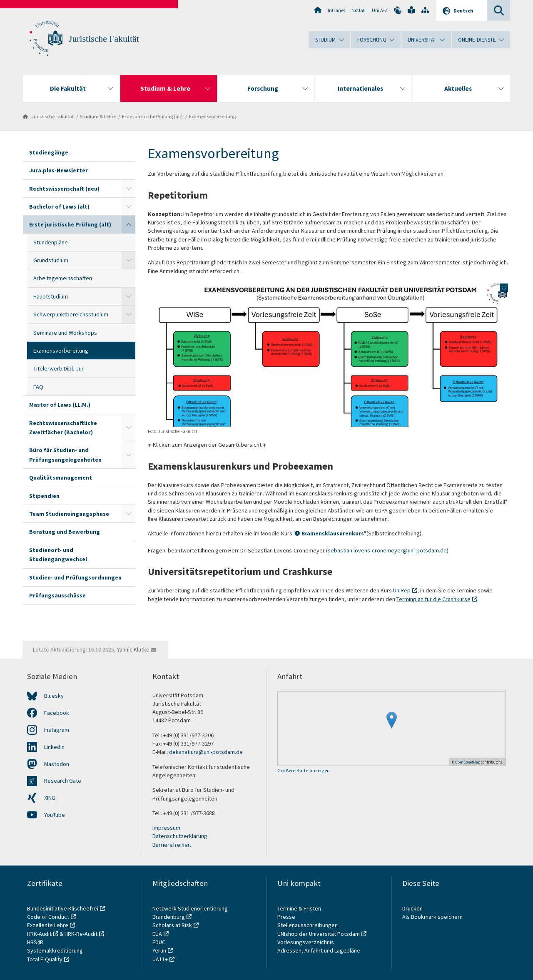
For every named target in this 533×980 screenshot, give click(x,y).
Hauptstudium (51, 296)
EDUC (159, 942)
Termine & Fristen (300, 908)
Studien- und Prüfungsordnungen (75, 577)
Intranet (336, 10)
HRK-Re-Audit (81, 934)
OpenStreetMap (468, 762)
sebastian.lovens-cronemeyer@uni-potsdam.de (387, 550)
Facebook (57, 713)
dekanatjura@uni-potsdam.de (206, 752)
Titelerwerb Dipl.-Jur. (59, 368)
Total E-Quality (45, 959)
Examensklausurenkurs (333, 533)
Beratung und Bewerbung (65, 532)
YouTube (55, 815)
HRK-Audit (39, 934)
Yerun (159, 950)
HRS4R (35, 942)
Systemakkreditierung (55, 950)
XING (50, 798)
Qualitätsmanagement (61, 478)
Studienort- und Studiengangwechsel (58, 555)
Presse (287, 917)
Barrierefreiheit (172, 845)
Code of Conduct (48, 917)
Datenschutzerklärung (180, 836)
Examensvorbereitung (212, 116)
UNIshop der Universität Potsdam (319, 934)
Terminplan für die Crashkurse (433, 599)
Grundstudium (51, 260)
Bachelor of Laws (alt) (59, 206)
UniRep (402, 590)
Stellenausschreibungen (308, 925)
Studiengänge (49, 152)
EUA (157, 934)
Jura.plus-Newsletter (59, 170)
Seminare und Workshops (65, 333)
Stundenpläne (51, 242)
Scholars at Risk (172, 925)
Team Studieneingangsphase (69, 514)
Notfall (359, 10)
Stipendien (44, 496)
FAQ (38, 387)
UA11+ (160, 959)
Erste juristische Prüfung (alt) (152, 116)
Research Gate (63, 781)
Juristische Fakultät (104, 39)
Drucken (412, 908)
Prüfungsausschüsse (57, 595)
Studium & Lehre (98, 116)
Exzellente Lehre (48, 925)
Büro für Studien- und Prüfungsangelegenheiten (65, 455)
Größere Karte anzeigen (304, 771)
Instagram (57, 730)
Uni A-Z (380, 10)
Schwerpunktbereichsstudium (71, 314)
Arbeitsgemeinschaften (63, 278)
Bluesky (54, 696)
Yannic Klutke (133, 649)
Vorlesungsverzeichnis (306, 942)
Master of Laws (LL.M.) (60, 405)
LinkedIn (54, 747)
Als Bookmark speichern (432, 917)
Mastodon (57, 764)
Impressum (166, 828)
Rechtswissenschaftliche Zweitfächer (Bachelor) (63, 428)
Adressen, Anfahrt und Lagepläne (319, 950)
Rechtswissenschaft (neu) (64, 189)
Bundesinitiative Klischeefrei (63, 908)
